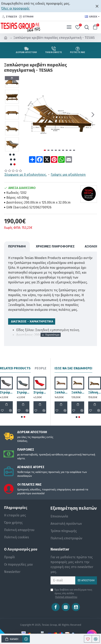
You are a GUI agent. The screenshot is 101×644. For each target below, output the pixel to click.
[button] (93, 115)
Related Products (15, 368)
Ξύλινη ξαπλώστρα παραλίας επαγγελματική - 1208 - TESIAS (95, 392)
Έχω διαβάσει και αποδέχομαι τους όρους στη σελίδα (71, 594)
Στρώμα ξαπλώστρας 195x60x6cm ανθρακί (23, 392)
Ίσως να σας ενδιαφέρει (73, 368)
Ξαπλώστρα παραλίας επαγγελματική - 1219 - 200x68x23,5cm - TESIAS (61, 392)
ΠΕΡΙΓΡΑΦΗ (17, 246)
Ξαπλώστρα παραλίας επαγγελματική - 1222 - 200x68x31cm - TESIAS (78, 392)
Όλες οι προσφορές (15, 8)
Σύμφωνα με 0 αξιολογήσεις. (26, 175)
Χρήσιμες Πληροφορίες (55, 246)
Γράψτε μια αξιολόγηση (68, 175)
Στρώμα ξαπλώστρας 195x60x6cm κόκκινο (40, 392)
